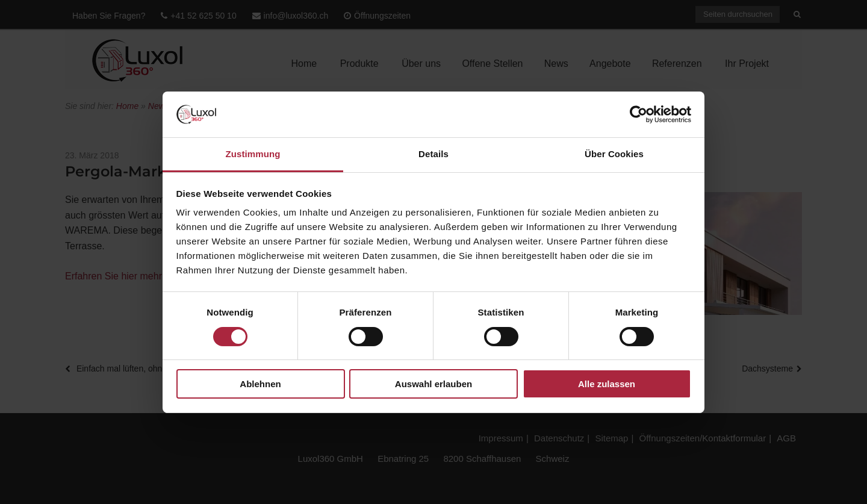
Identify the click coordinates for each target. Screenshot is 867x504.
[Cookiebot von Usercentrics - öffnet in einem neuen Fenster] (639, 114)
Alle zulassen (607, 384)
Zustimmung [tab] (253, 154)
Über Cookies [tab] (614, 154)
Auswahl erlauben (433, 384)
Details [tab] (433, 154)
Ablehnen (260, 384)
